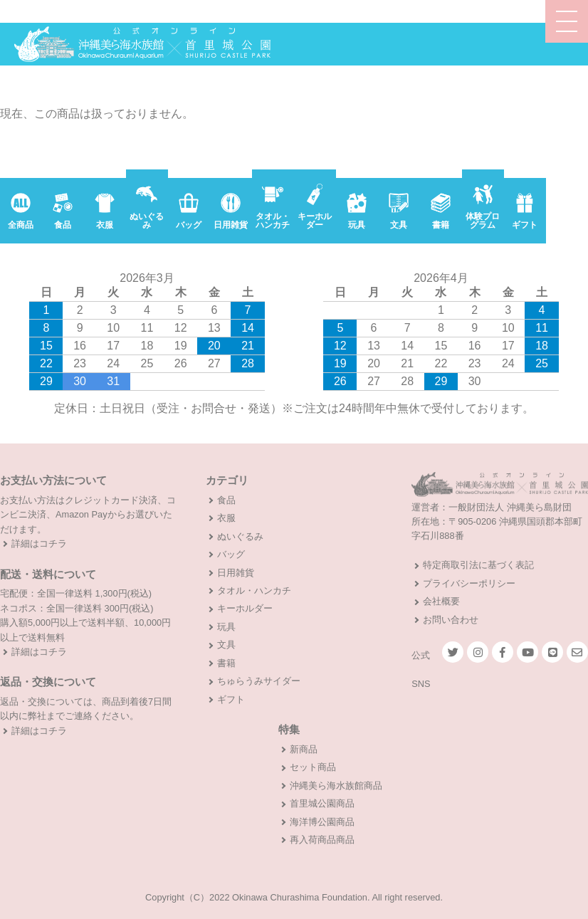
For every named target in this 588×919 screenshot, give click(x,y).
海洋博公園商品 (322, 822)
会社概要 (441, 601)
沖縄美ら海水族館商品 (336, 786)
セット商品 (313, 767)
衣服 (226, 518)
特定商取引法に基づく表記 (478, 565)
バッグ (231, 554)
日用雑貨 (236, 573)
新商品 (304, 749)
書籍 (226, 663)
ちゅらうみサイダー (259, 681)
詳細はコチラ (39, 543)
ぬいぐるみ (240, 536)
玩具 (226, 627)
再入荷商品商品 (322, 840)
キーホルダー (245, 608)
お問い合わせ (451, 620)
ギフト (231, 699)
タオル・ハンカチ (254, 590)
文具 (226, 645)
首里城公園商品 (322, 803)
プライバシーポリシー (469, 583)
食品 (226, 500)
